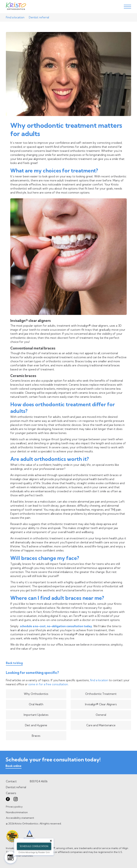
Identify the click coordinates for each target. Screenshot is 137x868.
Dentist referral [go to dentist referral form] (16, 787)
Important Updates (36, 715)
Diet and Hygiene (36, 725)
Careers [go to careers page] (11, 793)
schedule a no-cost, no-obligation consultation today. (56, 626)
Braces (36, 736)
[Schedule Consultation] (11, 857)
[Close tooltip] (51, 841)
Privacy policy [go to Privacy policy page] (14, 807)
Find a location (15, 17)
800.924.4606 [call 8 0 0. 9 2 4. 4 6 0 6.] (39, 781)
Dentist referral (39, 17)
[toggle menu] (127, 7)
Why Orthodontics (36, 694)
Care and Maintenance (101, 725)
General (101, 715)
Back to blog (14, 663)
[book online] (13, 767)
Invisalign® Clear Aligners (101, 704)
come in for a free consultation (48, 684)
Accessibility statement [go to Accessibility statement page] (20, 818)
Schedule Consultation (34, 846)
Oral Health (36, 704)
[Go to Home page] (16, 7)
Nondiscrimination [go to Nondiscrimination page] (17, 812)
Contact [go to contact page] (11, 781)
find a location (99, 680)
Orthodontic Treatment (101, 694)
